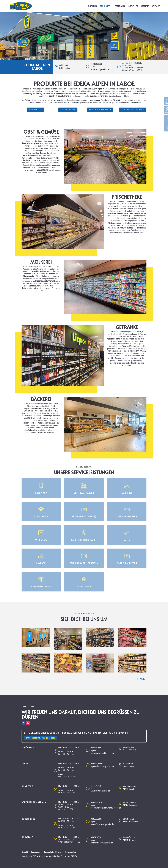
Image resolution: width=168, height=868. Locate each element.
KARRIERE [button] (145, 6)
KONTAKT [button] (156, 6)
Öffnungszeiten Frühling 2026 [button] (41, 738)
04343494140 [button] (96, 786)
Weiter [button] (143, 679)
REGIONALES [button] (120, 6)
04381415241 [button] (97, 837)
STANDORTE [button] (105, 6)
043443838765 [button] (97, 802)
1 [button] (134, 679)
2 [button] (138, 679)
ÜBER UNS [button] (93, 6)
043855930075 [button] (97, 819)
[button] (23, 6)
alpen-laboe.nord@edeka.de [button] (102, 766)
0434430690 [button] (96, 748)
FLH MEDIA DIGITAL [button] (69, 856)
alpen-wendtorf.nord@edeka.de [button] (100, 790)
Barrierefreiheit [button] (70, 852)
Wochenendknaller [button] (100, 110)
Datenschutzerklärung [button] (52, 852)
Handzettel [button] (36, 110)
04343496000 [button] (96, 64)
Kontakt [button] (25, 852)
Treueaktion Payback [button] (132, 110)
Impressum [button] (36, 852)
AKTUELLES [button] (133, 6)
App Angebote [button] (68, 110)
